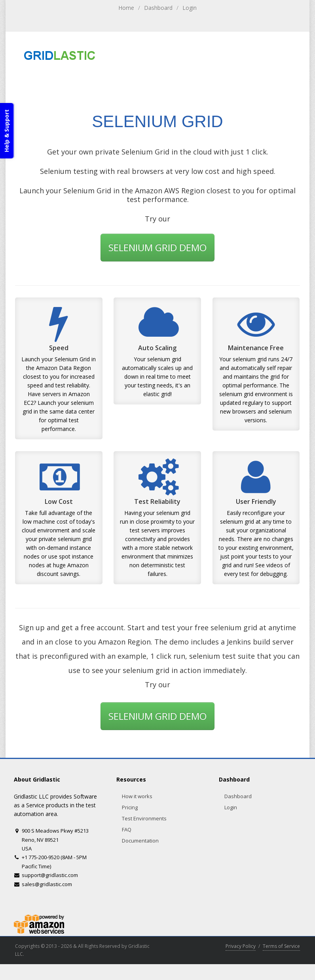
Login (190, 8)
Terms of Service (281, 946)
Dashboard (158, 8)
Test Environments (144, 818)
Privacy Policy (241, 946)
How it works (137, 796)
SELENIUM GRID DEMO (157, 247)
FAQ (127, 829)
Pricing (130, 807)
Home (126, 8)
